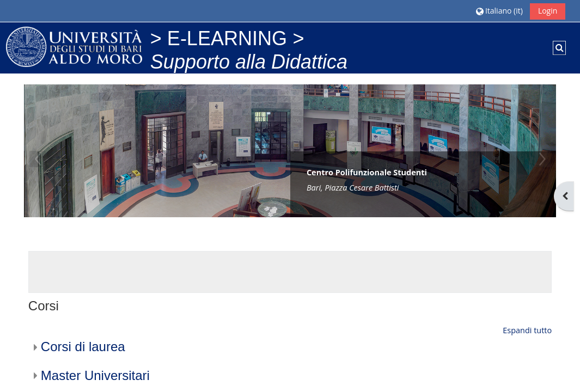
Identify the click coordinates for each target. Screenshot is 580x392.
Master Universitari (95, 375)
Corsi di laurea (83, 347)
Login (548, 11)
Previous (38, 159)
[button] (499, 11)
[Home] (74, 46)
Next (542, 159)
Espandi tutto (527, 330)
